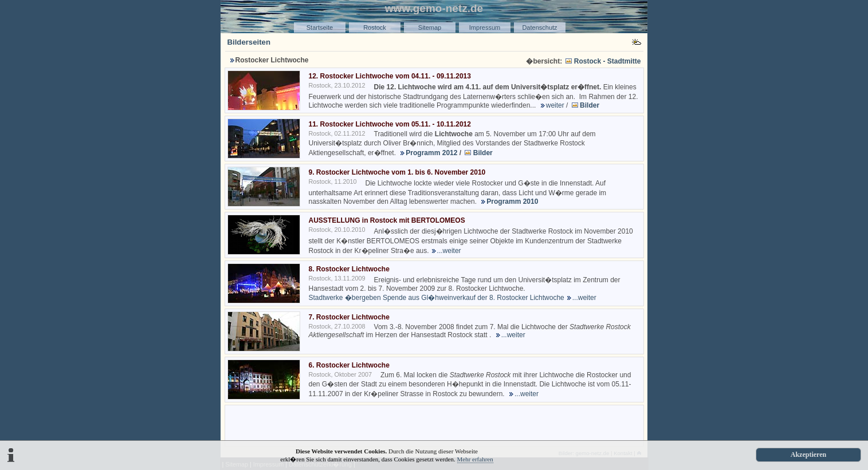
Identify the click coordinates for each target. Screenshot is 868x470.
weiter (551, 105)
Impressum (485, 27)
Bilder (478, 153)
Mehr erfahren (475, 459)
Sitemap (430, 27)
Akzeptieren (808, 455)
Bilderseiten (249, 42)
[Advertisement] (434, 425)
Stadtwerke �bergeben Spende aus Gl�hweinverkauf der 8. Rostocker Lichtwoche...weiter (453, 298)
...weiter (449, 251)
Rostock (375, 27)
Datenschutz (539, 27)
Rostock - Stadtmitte (608, 61)
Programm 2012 (431, 153)
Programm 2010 (512, 202)
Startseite (320, 27)
